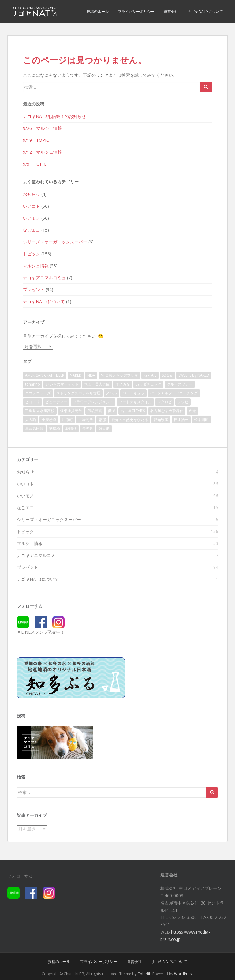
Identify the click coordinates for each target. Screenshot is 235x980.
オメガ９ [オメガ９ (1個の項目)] (123, 384)
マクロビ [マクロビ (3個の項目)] (165, 402)
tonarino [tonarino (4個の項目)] (33, 384)
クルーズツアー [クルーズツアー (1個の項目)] (180, 384)
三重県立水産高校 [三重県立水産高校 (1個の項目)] (40, 411)
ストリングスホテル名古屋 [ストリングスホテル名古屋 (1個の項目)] (78, 393)
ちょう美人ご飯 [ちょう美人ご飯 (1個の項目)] (97, 384)
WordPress (184, 974)
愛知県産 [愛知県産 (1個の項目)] (161, 420)
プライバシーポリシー (136, 11)
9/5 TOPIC (35, 164)
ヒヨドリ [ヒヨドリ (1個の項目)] (32, 402)
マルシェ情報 (36, 266)
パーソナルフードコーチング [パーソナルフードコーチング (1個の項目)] (174, 393)
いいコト (32, 206)
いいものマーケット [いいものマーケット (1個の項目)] (62, 384)
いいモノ (32, 218)
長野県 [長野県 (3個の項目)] (88, 428)
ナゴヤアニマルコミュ (44, 278)
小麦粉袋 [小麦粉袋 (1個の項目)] (49, 420)
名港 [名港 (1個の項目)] (192, 411)
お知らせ (32, 194)
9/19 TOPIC (36, 140)
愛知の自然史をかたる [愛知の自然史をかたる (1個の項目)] (130, 420)
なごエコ (32, 230)
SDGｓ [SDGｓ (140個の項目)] (167, 375)
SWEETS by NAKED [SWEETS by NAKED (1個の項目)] (194, 375)
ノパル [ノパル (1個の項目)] (111, 393)
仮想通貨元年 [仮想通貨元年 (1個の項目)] (71, 411)
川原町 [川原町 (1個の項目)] (67, 420)
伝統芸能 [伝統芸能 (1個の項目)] (95, 411)
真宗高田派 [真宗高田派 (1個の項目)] (34, 428)
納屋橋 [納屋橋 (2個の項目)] (54, 428)
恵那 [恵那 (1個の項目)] (102, 420)
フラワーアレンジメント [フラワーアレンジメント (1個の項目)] (93, 402)
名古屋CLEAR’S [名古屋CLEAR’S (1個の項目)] (133, 411)
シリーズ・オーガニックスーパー (55, 242)
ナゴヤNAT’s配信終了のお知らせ (54, 116)
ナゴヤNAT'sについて (44, 301)
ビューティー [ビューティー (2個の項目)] (56, 402)
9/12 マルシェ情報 (42, 152)
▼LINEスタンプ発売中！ (41, 632)
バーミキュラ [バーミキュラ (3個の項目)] (133, 393)
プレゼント (34, 289)
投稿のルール (98, 11)
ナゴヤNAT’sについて (205, 11)
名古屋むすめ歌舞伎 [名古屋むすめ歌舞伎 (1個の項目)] (167, 411)
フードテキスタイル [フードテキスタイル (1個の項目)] (135, 402)
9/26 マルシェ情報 (42, 128)
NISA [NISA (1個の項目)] (91, 375)
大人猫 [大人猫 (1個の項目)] (31, 420)
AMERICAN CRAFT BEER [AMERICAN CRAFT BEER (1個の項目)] (45, 375)
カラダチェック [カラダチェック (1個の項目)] (148, 384)
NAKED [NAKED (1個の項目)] (76, 375)
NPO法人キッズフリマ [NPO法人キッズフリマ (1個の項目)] (119, 375)
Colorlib (144, 974)
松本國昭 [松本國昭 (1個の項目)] (201, 420)
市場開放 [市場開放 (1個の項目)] (86, 420)
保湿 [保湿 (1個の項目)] (111, 411)
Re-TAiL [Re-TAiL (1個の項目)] (150, 375)
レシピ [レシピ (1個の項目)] (183, 402)
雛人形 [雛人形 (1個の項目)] (104, 428)
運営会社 (171, 11)
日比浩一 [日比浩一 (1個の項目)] (181, 420)
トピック (32, 254)
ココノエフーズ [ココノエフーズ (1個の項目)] (38, 393)
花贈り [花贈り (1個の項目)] (71, 428)
